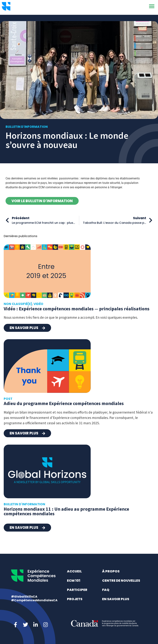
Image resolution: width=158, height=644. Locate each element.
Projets (75, 599)
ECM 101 (74, 580)
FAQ (106, 590)
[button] (152, 7)
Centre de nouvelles (121, 580)
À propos (111, 571)
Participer (77, 590)
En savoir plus (116, 599)
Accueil (74, 571)
